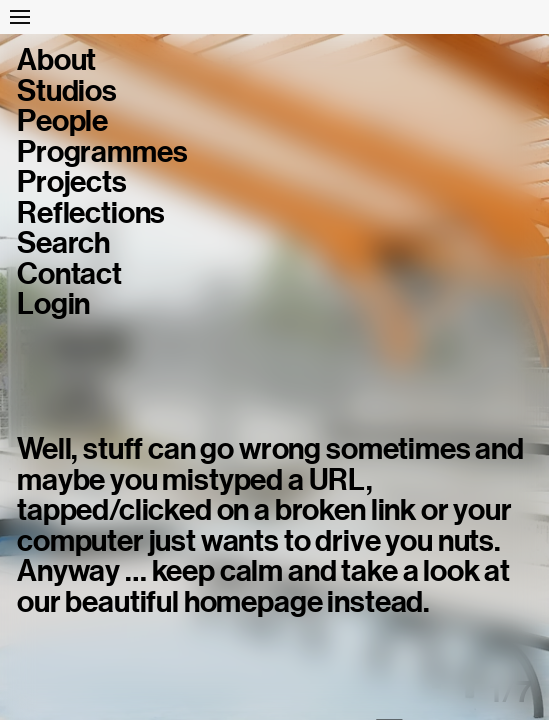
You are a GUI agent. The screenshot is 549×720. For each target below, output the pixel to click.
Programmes (102, 152)
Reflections (91, 213)
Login (53, 304)
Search (63, 243)
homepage (253, 602)
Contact (69, 274)
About (56, 60)
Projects (72, 182)
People (62, 121)
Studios (67, 91)
